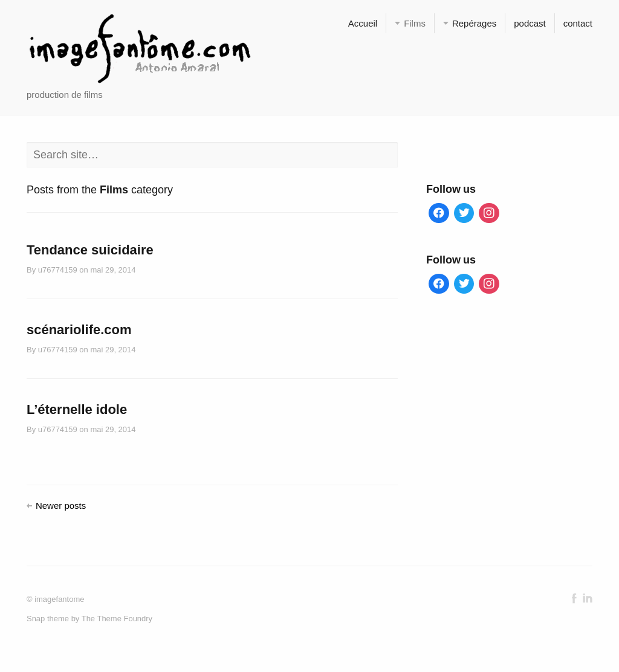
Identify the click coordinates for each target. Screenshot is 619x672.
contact (578, 23)
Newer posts (61, 506)
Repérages (474, 23)
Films (415, 23)
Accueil (363, 23)
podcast (530, 23)
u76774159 (58, 270)
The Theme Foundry (117, 619)
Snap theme (48, 619)
